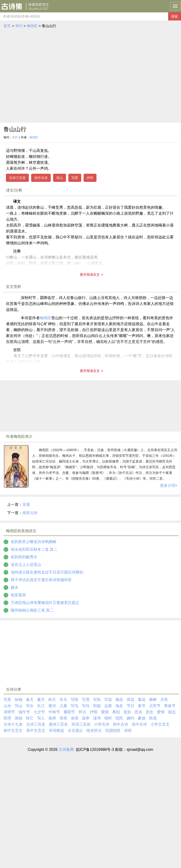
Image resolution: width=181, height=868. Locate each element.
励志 (172, 712)
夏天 (41, 700)
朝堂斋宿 (18, 595)
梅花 (119, 700)
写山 (19, 706)
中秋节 (54, 712)
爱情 (161, 712)
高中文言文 (36, 731)
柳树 (153, 700)
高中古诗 (139, 724)
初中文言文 (13, 731)
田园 (97, 706)
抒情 (94, 712)
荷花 (131, 700)
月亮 (164, 700)
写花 (108, 700)
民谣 (153, 718)
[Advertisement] (45, 76)
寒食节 (170, 706)
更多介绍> (169, 485)
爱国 (105, 712)
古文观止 (75, 731)
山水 (7, 706)
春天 (30, 700)
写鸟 (75, 706)
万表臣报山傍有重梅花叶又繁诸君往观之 (45, 603)
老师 (52, 718)
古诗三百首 (17, 178)
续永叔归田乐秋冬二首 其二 (34, 549)
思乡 (138, 712)
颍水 (15, 587)
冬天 (63, 700)
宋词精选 (56, 731)
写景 (75, 178)
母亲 (63, 718)
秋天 (52, 700)
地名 (119, 706)
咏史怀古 (94, 731)
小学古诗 (102, 724)
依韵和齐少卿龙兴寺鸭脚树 (34, 542)
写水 (30, 706)
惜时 (108, 718)
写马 (86, 706)
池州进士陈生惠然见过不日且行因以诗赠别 (47, 572)
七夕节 (39, 712)
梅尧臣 (32, 26)
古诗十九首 (13, 724)
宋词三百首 (81, 724)
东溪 (26, 504)
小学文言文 (160, 724)
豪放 (142, 718)
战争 (86, 718)
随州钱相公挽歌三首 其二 (32, 610)
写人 (41, 718)
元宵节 (155, 706)
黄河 (52, 706)
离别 (116, 712)
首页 (7, 26)
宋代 (19, 26)
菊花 (142, 700)
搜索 (175, 16)
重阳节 (69, 712)
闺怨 (19, 718)
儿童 (63, 706)
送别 (127, 712)
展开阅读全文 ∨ (92, 275)
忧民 (119, 718)
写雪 (86, 700)
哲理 (7, 718)
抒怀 (90, 178)
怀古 (82, 712)
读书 (97, 718)
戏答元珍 (30, 513)
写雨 (75, 700)
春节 (142, 706)
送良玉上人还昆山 (26, 565)
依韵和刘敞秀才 (24, 557)
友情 (75, 718)
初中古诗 (41, 178)
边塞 (108, 706)
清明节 (9, 712)
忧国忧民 (113, 731)
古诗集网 (66, 750)
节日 (131, 706)
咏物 (19, 700)
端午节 (24, 712)
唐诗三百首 (58, 724)
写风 (97, 700)
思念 (150, 712)
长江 (41, 706)
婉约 (131, 718)
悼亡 (30, 718)
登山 (60, 178)
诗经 (128, 731)
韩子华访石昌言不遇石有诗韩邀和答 (41, 580)
